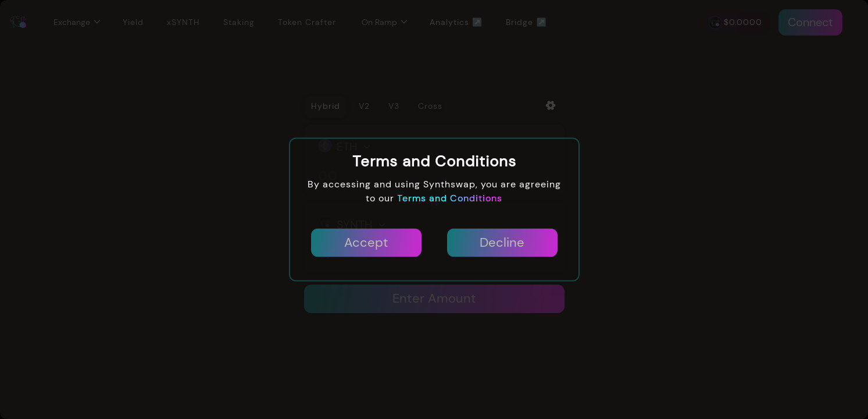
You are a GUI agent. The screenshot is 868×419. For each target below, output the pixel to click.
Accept (366, 243)
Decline (502, 243)
